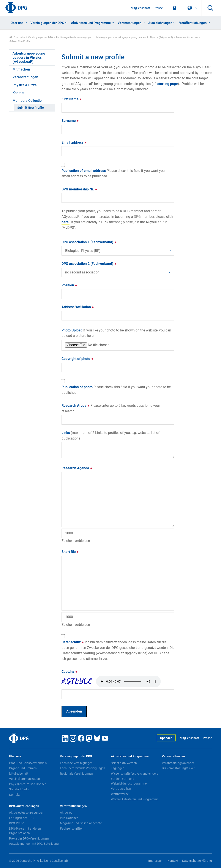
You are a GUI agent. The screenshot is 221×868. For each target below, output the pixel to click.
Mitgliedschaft (140, 8)
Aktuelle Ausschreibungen (26, 813)
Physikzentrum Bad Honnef (27, 784)
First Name (72, 99)
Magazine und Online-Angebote (81, 823)
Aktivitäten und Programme (91, 23)
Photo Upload (116, 333)
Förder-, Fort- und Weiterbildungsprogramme (129, 781)
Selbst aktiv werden (124, 763)
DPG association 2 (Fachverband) (89, 264)
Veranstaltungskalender (178, 763)
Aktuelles (66, 813)
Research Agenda (77, 468)
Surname (70, 121)
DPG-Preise (17, 823)
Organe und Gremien (23, 768)
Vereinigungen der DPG (47, 23)
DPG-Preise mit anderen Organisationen (25, 831)
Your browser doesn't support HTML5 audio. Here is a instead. (128, 681)
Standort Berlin (19, 789)
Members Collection (187, 37)
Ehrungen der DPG (21, 818)
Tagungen (118, 768)
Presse (158, 8)
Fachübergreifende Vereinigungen (74, 37)
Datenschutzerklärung (197, 861)
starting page (168, 84)
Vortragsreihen (121, 789)
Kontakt (18, 93)
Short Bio (70, 552)
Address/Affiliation (78, 307)
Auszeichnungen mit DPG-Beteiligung (34, 844)
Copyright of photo (77, 359)
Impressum (156, 861)
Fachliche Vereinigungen (76, 763)
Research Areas (111, 408)
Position (69, 285)
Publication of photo (116, 390)
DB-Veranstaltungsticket (178, 768)
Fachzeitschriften (72, 829)
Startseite (17, 37)
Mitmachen (21, 69)
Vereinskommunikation (24, 779)
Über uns (17, 23)
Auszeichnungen (160, 23)
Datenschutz (118, 650)
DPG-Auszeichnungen (24, 806)
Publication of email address (114, 173)
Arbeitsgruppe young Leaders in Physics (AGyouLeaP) (144, 37)
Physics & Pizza (25, 85)
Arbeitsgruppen (104, 37)
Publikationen (69, 818)
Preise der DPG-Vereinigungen (29, 838)
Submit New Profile (31, 108)
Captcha (69, 672)
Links (110, 436)
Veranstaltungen (129, 23)
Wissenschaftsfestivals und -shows (134, 774)
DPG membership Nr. (79, 189)
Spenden (166, 738)
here (66, 222)
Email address (74, 142)
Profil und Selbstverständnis (28, 763)
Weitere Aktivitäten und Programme (135, 799)
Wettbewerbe (120, 794)
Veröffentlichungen (193, 23)
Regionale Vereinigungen (77, 774)
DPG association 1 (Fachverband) (89, 242)
